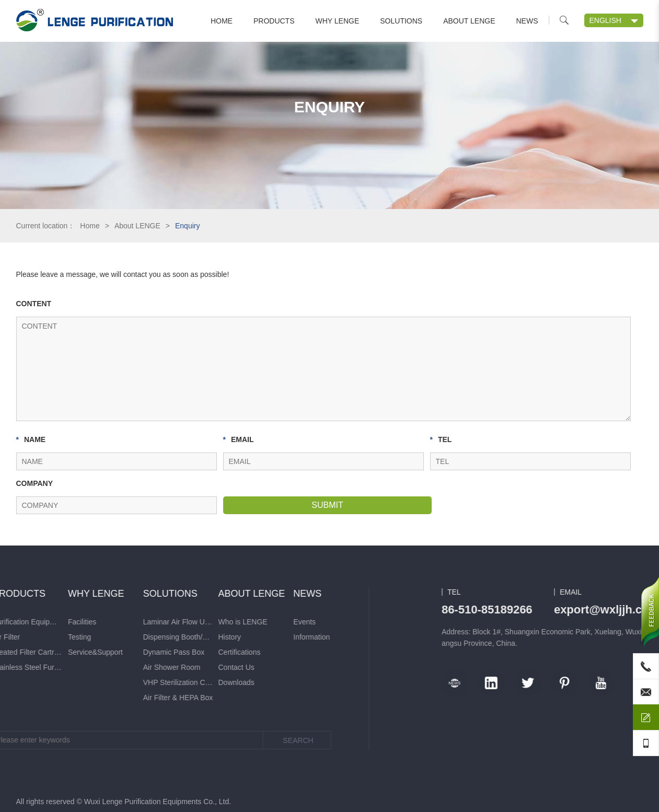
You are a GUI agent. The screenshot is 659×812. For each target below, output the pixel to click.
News (527, 21)
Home (222, 21)
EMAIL (239, 439)
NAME (31, 439)
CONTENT (34, 304)
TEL (441, 439)
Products (274, 21)
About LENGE (469, 21)
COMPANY (35, 483)
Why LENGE (338, 21)
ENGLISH (605, 20)
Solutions (401, 21)
